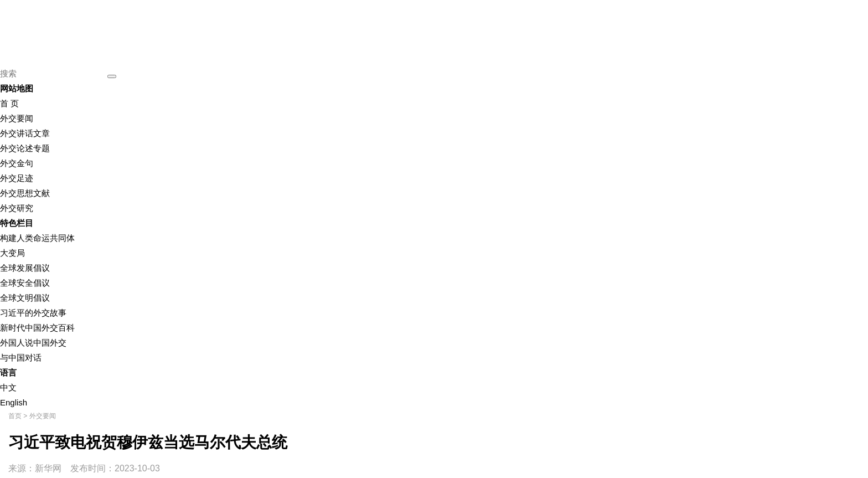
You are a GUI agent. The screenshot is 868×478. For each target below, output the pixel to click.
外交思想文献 (25, 193)
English (14, 402)
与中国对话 (21, 358)
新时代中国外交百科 (37, 328)
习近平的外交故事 (33, 313)
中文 (8, 387)
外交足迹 (17, 178)
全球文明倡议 (25, 298)
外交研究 (17, 208)
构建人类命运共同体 (37, 238)
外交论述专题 (25, 148)
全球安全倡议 (25, 283)
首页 (15, 416)
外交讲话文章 (25, 133)
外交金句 (17, 163)
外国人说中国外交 (33, 343)
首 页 (9, 103)
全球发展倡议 (25, 268)
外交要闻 (17, 118)
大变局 (12, 253)
